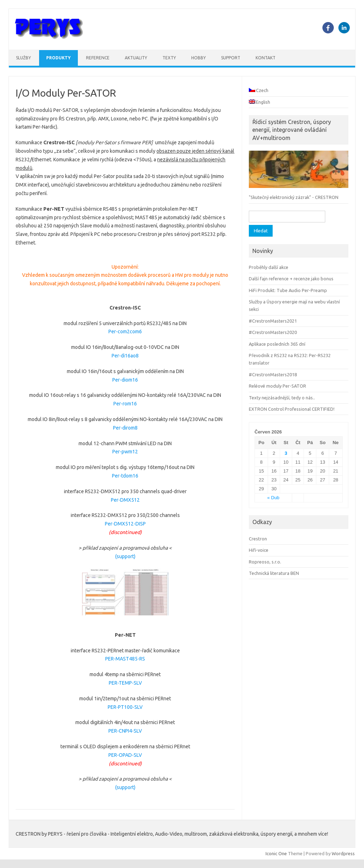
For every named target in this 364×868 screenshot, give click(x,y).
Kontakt (266, 58)
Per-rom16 (125, 404)
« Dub (273, 498)
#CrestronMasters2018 (273, 374)
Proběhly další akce (269, 267)
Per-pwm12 (125, 452)
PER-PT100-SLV (125, 707)
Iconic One (276, 853)
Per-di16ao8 (125, 356)
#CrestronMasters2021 (273, 321)
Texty (169, 58)
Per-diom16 (125, 380)
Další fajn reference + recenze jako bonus (291, 279)
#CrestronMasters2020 (273, 332)
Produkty (58, 58)
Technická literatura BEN (274, 573)
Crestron (258, 539)
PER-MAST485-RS (125, 659)
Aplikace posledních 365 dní (277, 344)
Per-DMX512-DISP (125, 524)
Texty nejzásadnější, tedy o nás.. (282, 398)
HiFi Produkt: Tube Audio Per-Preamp (288, 290)
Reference (98, 58)
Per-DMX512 (125, 500)
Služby (23, 58)
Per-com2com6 (125, 331)
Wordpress (343, 853)
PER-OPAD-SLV (125, 755)
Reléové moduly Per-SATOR (277, 386)
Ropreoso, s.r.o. (265, 562)
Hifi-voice (259, 550)
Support (231, 58)
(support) (125, 556)
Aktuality (136, 58)
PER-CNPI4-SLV (125, 731)
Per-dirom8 (125, 428)
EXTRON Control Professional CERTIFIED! (292, 409)
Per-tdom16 (125, 476)
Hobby (199, 58)
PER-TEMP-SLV (125, 683)
